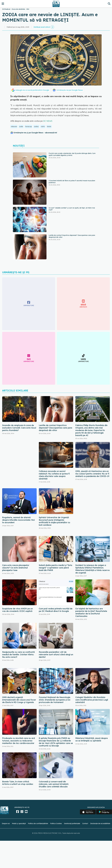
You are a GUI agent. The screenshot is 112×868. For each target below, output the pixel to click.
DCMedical (6, 9)
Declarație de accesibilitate (100, 824)
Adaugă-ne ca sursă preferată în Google (32, 90)
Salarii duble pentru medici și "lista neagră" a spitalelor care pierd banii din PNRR (55, 568)
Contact (85, 824)
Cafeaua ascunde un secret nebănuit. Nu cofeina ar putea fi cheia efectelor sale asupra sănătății (54, 475)
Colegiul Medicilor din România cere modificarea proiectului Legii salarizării (92, 700)
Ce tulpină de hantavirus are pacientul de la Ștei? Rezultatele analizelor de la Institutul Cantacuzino (91, 612)
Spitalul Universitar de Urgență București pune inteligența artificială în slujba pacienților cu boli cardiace (54, 521)
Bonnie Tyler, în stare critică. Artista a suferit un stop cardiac (18, 783)
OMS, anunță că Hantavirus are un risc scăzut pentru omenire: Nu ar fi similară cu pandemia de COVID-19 (92, 474)
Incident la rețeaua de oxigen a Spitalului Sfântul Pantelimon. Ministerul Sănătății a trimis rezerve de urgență (92, 569)
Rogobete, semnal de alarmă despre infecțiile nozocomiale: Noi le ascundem (18, 520)
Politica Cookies (56, 824)
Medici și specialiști (19, 824)
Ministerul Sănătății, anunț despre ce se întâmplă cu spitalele (92, 739)
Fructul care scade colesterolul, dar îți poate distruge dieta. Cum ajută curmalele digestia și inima (72, 154)
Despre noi (6, 824)
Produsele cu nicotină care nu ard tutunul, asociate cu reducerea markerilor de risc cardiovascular (18, 741)
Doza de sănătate (18, 9)
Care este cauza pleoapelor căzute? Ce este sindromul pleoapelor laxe (16, 568)
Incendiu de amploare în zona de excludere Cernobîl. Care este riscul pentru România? (19, 428)
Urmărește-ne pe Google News (70, 90)
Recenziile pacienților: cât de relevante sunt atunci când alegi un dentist (56, 655)
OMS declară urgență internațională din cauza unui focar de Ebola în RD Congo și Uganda (19, 700)
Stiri (28, 9)
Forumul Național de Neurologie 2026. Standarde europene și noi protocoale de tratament (55, 700)
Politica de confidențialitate (38, 824)
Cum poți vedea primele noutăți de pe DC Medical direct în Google (56, 610)
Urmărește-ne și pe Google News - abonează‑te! (35, 133)
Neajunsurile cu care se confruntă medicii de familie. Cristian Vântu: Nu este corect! (18, 655)
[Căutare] (109, 4)
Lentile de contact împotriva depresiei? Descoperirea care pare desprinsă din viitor (56, 428)
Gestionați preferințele (72, 824)
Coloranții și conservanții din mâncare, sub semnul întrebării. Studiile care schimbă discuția (54, 784)
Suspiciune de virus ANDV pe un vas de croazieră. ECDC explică (17, 610)
